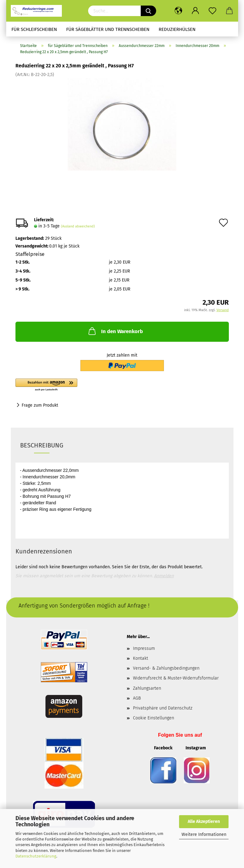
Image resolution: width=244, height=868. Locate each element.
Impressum (144, 648)
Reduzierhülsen (177, 29)
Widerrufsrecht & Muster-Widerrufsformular (176, 678)
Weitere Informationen (204, 834)
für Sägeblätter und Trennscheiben (108, 29)
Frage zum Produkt (40, 405)
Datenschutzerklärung (36, 856)
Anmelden (164, 576)
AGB (137, 698)
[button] (80, 385)
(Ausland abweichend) (78, 226)
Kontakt (141, 658)
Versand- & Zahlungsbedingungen (166, 668)
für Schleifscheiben (34, 29)
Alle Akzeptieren (204, 821)
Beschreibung (42, 445)
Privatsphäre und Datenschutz (163, 708)
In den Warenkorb (115, 331)
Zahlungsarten (147, 688)
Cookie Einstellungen (154, 718)
